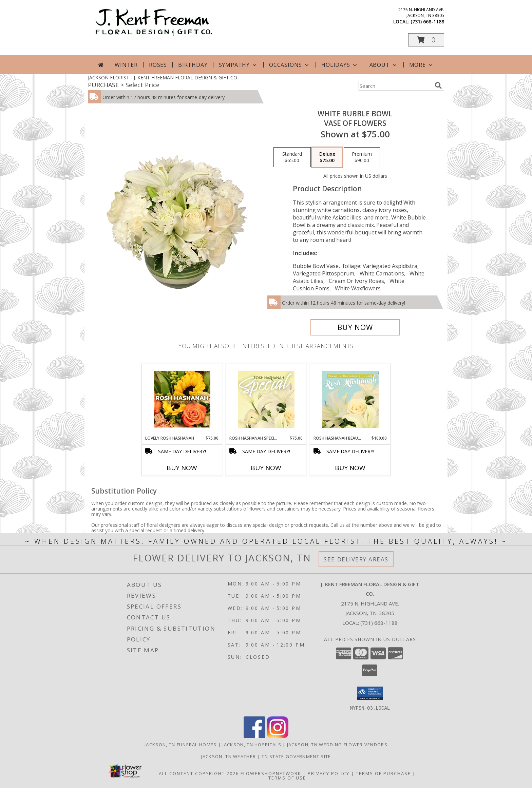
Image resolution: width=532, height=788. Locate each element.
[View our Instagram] (278, 736)
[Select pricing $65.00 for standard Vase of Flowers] (292, 157)
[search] (438, 85)
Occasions (290, 65)
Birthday (193, 65)
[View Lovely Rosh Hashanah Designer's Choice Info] (182, 399)
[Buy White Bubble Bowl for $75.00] (355, 327)
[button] (426, 40)
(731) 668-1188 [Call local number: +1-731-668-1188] (427, 22)
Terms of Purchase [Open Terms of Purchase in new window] (383, 773)
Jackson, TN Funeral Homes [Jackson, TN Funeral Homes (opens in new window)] (181, 744)
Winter (126, 65)
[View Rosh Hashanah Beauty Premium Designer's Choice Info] (350, 399)
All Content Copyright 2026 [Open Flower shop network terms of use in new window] (199, 773)
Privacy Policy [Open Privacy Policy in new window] (329, 773)
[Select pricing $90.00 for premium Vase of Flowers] (362, 157)
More (422, 65)
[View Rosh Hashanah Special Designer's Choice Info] (266, 399)
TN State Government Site (296, 756)
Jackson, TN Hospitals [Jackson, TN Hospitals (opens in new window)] (252, 744)
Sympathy (238, 65)
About (384, 65)
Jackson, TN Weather (229, 756)
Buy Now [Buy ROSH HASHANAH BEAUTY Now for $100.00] (350, 468)
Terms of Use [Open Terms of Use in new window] (287, 777)
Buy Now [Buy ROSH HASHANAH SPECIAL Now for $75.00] (266, 468)
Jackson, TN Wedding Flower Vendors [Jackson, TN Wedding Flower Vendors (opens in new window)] (337, 744)
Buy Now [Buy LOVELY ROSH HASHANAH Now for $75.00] (182, 468)
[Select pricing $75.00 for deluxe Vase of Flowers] (327, 157)
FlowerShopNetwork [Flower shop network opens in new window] (271, 773)
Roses (158, 65)
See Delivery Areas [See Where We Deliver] (356, 559)
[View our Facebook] (254, 736)
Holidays (340, 65)
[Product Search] (395, 86)
